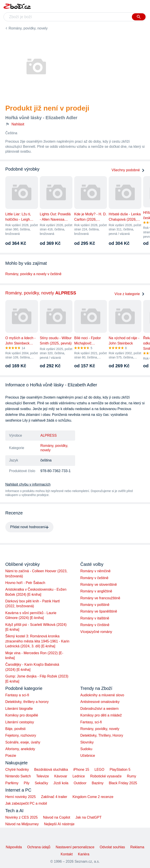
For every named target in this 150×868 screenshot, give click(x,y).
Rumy (131, 776)
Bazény (98, 783)
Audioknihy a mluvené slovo (102, 695)
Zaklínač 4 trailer (54, 797)
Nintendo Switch (18, 776)
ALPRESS (49, 435)
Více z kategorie (130, 294)
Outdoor (80, 783)
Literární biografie (19, 709)
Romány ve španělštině (99, 611)
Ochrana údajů (39, 847)
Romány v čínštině (95, 625)
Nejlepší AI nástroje (59, 824)
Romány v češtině (94, 578)
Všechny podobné (128, 170)
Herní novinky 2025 (21, 797)
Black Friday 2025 (123, 783)
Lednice (79, 776)
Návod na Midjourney (22, 824)
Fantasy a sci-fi (17, 695)
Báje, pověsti (15, 729)
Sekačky (41, 783)
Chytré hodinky (17, 770)
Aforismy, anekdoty (20, 749)
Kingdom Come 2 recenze (93, 797)
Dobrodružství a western (100, 709)
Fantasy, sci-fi (91, 722)
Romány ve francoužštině (100, 598)
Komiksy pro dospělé (22, 715)
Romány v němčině (96, 571)
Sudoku (86, 749)
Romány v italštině (95, 618)
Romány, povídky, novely (28, 28)
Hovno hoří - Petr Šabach (25, 583)
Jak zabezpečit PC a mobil (26, 803)
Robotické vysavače (106, 776)
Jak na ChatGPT (88, 817)
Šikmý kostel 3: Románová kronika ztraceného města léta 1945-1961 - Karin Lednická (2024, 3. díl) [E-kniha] (37, 641)
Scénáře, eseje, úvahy (23, 742)
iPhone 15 (81, 770)
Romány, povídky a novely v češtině (33, 274)
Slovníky (87, 742)
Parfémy (12, 783)
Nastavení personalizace (75, 847)
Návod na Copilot (57, 817)
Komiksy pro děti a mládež (101, 715)
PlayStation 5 (120, 770)
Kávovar (61, 776)
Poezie (11, 756)
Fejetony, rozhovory (21, 735)
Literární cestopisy (20, 722)
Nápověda (14, 847)
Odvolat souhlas (112, 847)
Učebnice (88, 756)
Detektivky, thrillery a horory (27, 702)
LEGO (99, 770)
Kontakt (67, 854)
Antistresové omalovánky (100, 702)
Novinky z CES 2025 (22, 817)
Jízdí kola (61, 783)
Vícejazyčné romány (96, 632)
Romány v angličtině (96, 591)
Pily (27, 783)
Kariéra (84, 854)
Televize (43, 776)
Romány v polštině (95, 605)
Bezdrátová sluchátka (51, 770)
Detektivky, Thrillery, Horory (102, 735)
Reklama (137, 847)
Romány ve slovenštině (99, 585)
